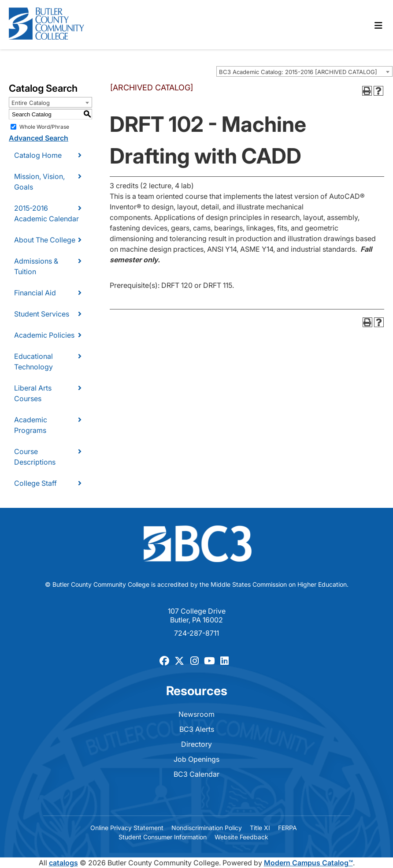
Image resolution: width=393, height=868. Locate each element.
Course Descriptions (35, 457)
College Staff (35, 483)
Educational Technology (33, 361)
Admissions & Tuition (36, 266)
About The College (45, 240)
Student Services (42, 314)
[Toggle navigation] (378, 26)
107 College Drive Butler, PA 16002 (197, 615)
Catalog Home (38, 155)
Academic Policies (44, 335)
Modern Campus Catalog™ (308, 863)
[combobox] (304, 71)
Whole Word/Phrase (44, 127)
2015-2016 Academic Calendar (46, 213)
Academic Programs (31, 425)
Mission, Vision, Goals (39, 182)
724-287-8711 (196, 633)
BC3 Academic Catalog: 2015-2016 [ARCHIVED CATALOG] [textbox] (298, 72)
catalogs (63, 863)
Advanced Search (39, 138)
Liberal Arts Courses (33, 393)
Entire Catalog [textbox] (31, 103)
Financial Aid (35, 293)
